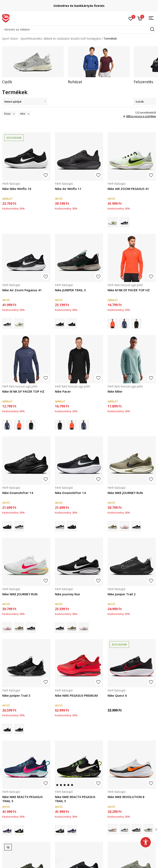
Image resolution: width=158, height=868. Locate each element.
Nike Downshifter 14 (18, 493)
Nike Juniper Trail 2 (122, 594)
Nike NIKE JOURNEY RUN (125, 493)
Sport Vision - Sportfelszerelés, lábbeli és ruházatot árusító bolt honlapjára (51, 38)
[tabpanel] (33, 65)
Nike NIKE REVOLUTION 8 (126, 797)
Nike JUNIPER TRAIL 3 (70, 290)
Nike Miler (115, 391)
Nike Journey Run (67, 594)
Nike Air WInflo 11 (68, 189)
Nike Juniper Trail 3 (16, 695)
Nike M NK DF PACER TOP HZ (129, 290)
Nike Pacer (63, 391)
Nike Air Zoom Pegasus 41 (22, 290)
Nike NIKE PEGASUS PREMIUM (76, 695)
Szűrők (145, 102)
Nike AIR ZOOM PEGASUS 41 (128, 189)
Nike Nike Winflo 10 (17, 189)
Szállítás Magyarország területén (79, 6)
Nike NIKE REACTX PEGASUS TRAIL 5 (22, 799)
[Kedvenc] (131, 18)
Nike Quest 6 (117, 695)
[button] (79, 30)
